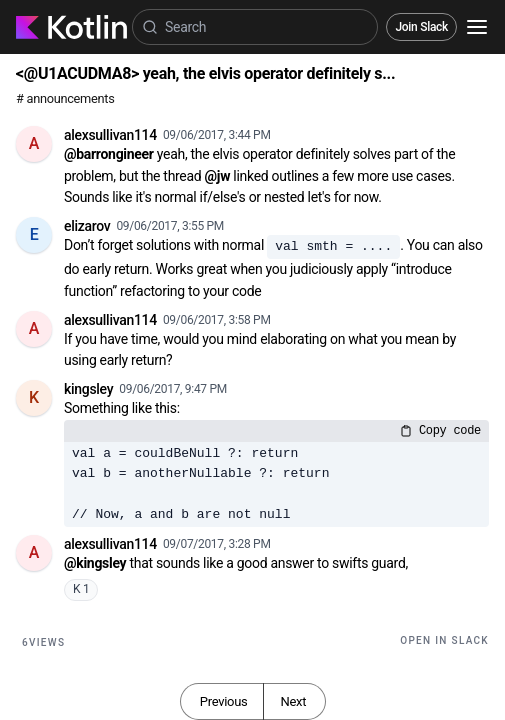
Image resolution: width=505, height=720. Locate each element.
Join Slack (421, 27)
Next (293, 701)
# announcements (65, 98)
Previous (224, 701)
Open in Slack (444, 640)
